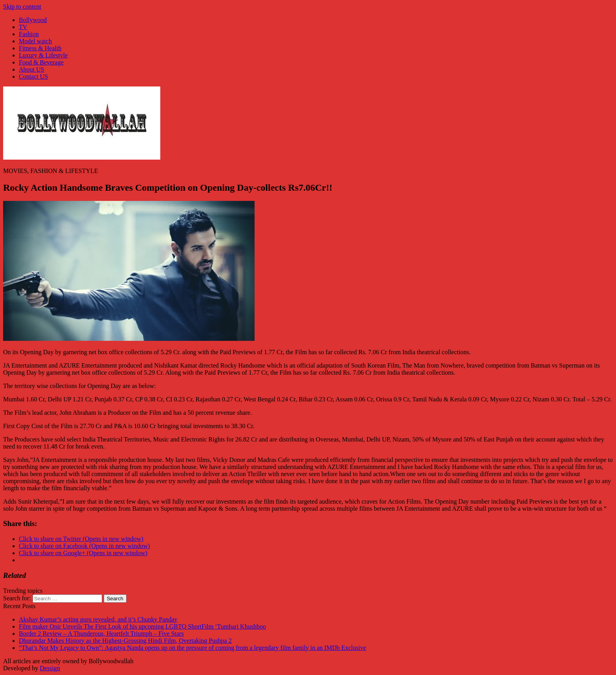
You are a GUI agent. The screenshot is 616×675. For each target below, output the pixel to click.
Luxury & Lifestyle (43, 55)
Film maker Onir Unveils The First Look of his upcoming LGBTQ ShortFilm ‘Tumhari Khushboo (142, 626)
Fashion (29, 34)
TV (23, 27)
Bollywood (33, 20)
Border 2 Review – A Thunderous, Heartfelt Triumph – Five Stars (101, 634)
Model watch (35, 41)
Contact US (33, 76)
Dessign (50, 668)
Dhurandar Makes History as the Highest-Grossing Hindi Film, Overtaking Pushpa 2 (125, 641)
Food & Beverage (41, 62)
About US (31, 69)
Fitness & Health (40, 48)
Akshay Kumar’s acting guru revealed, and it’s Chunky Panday (98, 619)
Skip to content (22, 6)
